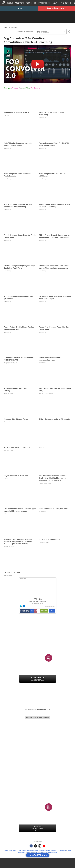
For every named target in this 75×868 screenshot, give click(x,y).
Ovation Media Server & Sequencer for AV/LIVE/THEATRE (19, 359)
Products (15, 88)
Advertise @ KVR (32, 851)
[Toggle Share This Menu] (69, 32)
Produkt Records (9, 547)
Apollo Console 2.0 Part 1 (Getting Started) (17, 390)
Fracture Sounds (44, 542)
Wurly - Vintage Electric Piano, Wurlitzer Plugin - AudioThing (19, 328)
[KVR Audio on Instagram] (40, 846)
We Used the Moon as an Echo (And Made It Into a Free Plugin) (55, 297)
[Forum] (29, 3)
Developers (7, 88)
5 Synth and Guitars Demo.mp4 (16, 476)
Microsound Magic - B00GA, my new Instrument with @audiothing (18, 205)
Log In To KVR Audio (38, 855)
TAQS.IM (42, 448)
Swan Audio (7, 422)
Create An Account (56, 8)
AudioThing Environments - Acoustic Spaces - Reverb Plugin (18, 144)
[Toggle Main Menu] (3, 3)
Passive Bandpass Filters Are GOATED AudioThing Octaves (54, 144)
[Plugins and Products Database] (19, 3)
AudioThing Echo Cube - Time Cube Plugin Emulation (18, 175)
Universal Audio (8, 393)
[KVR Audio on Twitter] (35, 846)
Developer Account (44, 851)
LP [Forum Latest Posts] (35, 3)
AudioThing (26, 88)
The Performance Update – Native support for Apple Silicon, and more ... (20, 510)
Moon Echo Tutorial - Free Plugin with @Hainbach (18, 297)
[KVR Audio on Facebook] (31, 846)
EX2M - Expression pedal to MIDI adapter (55, 419)
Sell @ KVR (29, 852)
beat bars (42, 422)
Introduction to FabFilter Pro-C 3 (16, 112)
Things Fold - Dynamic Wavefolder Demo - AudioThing (55, 328)
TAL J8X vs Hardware (12, 572)
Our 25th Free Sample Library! (50, 539)
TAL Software (8, 575)
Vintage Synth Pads (45, 483)
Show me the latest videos (25, 32)
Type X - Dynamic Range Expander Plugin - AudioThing (20, 236)
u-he (5, 514)
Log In (19, 8)
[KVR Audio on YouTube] (44, 846)
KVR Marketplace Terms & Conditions (45, 852)
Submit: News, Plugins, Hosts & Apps (15, 851)
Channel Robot (8, 450)
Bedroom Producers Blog (46, 393)
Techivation (42, 512)
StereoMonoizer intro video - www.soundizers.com (50, 359)
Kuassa (6, 479)
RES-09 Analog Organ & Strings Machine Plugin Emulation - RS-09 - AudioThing (55, 236)
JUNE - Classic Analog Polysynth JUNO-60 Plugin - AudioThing (54, 205)
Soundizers (42, 363)
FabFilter (6, 115)
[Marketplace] (44, 3)
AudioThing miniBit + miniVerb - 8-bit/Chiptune (52, 175)
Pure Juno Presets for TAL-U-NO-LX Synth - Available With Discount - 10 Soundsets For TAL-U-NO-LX (53, 478)
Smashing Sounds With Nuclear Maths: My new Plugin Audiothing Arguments (54, 267)
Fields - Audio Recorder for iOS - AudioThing (51, 114)
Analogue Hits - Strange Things (16, 419)
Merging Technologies (10, 363)
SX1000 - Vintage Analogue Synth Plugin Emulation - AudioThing (19, 267)
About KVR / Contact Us (59, 851)
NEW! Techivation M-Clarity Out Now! (53, 509)
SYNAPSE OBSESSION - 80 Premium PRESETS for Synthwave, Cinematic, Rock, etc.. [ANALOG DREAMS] (18, 542)
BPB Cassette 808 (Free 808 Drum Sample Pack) (55, 390)
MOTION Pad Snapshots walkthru (17, 447)
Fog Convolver (36, 88)
